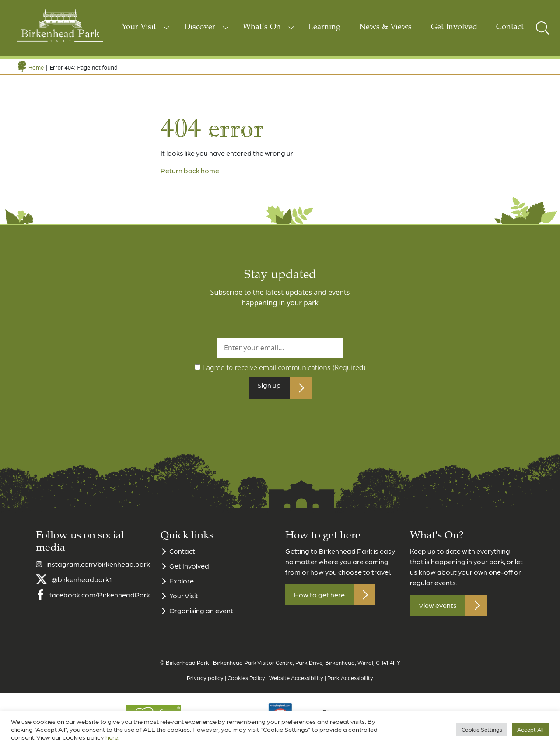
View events (438, 611)
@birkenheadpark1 (82, 585)
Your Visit (139, 28)
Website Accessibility (296, 683)
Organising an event (201, 616)
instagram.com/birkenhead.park (98, 569)
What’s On (262, 28)
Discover (200, 28)
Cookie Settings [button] (482, 729)
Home (36, 67)
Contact (510, 28)
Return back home (190, 170)
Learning (324, 28)
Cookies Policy (246, 683)
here (112, 737)
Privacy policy (205, 683)
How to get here (319, 600)
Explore (182, 586)
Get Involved (454, 28)
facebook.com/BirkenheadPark (100, 600)
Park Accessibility (350, 683)
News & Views (385, 28)
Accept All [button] (530, 729)
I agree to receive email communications (284, 367)
